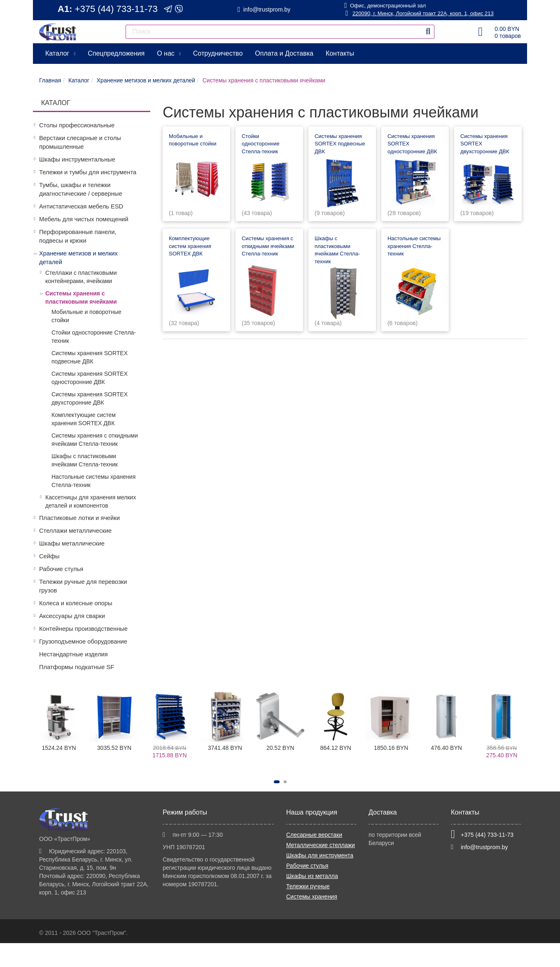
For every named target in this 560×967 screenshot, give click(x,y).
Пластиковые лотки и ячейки (79, 518)
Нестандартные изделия (73, 654)
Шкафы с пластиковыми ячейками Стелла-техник (85, 460)
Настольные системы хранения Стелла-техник (93, 481)
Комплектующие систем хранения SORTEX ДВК (84, 419)
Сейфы (49, 556)
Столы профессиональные (77, 125)
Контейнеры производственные (83, 629)
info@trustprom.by (267, 9)
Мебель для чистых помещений (84, 219)
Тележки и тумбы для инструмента (88, 172)
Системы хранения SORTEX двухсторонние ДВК (90, 398)
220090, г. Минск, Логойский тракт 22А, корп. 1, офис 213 (419, 13)
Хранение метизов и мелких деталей (78, 258)
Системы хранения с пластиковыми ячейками (81, 297)
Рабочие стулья (61, 569)
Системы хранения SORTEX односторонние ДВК (90, 378)
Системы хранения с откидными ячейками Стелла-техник (95, 440)
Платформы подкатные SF (77, 667)
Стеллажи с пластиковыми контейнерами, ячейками (81, 277)
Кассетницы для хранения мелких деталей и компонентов (91, 501)
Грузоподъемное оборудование (83, 642)
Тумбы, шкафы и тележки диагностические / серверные (81, 189)
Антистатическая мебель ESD (81, 206)
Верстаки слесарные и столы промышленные (80, 142)
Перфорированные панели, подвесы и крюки (78, 236)
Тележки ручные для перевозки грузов (83, 586)
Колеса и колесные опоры (76, 603)
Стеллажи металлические (75, 531)
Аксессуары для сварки (72, 616)
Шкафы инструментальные (77, 159)
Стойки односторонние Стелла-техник (94, 337)
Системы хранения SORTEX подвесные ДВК (90, 357)
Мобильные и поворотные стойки (86, 316)
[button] (277, 782)
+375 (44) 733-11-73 (116, 9)
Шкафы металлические (72, 543)
